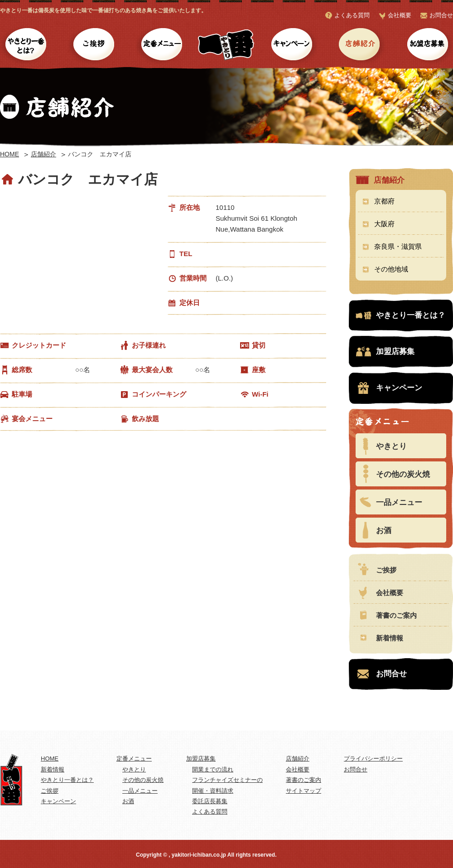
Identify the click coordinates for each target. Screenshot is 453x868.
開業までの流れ (213, 769)
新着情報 (390, 638)
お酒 (384, 531)
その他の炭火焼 (403, 474)
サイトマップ (304, 791)
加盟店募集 (427, 46)
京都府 (384, 201)
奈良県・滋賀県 (398, 246)
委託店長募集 (210, 801)
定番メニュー (162, 46)
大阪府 (384, 224)
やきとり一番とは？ (26, 46)
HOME (10, 154)
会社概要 (400, 15)
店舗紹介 (359, 46)
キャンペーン (291, 46)
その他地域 (391, 269)
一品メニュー (399, 502)
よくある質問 (352, 15)
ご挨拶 (94, 46)
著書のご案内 (396, 615)
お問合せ (441, 15)
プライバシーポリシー (373, 759)
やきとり (391, 446)
